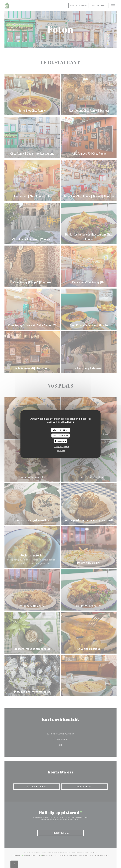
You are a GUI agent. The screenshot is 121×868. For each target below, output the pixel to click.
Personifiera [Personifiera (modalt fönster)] (60, 441)
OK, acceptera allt (60, 430)
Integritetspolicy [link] (62, 446)
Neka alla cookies (61, 435)
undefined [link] (61, 450)
